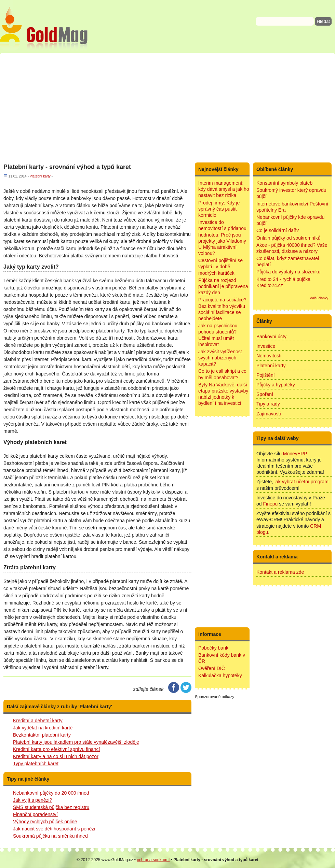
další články (319, 298)
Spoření (265, 394)
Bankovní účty (271, 337)
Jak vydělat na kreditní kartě (43, 728)
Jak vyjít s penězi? (32, 800)
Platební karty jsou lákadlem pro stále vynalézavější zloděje (76, 742)
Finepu (270, 504)
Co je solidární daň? (278, 230)
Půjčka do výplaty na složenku (289, 272)
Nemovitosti (269, 356)
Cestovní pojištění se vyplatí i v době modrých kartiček (220, 267)
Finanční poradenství (35, 814)
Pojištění (266, 375)
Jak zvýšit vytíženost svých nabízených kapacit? (220, 358)
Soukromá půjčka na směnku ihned (50, 836)
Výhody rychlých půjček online (45, 822)
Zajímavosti (269, 414)
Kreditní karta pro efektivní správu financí (56, 749)
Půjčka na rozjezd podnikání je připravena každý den (223, 286)
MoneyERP (295, 454)
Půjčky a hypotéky (276, 385)
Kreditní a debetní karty (38, 721)
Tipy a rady (268, 404)
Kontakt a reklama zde (280, 572)
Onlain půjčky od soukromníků (289, 238)
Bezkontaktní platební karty (42, 735)
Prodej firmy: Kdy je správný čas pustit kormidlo (219, 209)
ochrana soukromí (153, 860)
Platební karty (40, 176)
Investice (266, 346)
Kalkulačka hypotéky (220, 675)
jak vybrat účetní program (301, 482)
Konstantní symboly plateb (284, 183)
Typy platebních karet (36, 764)
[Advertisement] (167, 108)
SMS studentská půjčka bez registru (51, 807)
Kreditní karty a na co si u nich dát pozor (56, 756)
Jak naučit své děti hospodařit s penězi (54, 829)
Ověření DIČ (212, 668)
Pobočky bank (213, 648)
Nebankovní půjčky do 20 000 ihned (51, 793)
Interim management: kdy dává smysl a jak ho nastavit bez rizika (224, 189)
